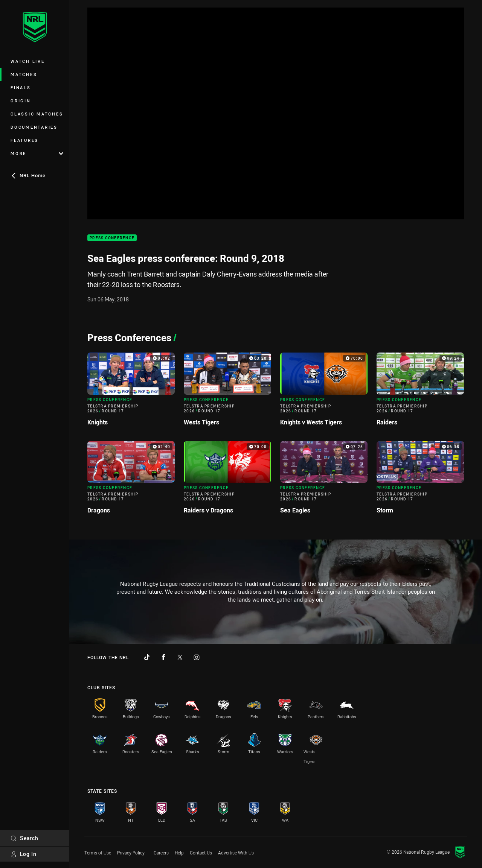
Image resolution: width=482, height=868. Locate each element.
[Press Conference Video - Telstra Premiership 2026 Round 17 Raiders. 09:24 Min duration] (420, 392)
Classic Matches (37, 114)
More (37, 153)
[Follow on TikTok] (147, 657)
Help (179, 853)
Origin (21, 101)
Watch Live (28, 61)
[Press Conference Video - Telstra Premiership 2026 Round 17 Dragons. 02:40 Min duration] (131, 480)
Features (24, 140)
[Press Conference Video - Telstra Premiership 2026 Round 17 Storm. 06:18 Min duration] (420, 480)
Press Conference (112, 238)
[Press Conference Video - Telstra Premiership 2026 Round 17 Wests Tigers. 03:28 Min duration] (227, 392)
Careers (161, 853)
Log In (24, 854)
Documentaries (34, 127)
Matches (24, 74)
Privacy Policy (131, 853)
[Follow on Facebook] (163, 657)
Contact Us (201, 853)
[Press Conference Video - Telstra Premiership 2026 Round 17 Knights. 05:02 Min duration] (131, 392)
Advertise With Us (236, 853)
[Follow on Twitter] (180, 657)
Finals (21, 87)
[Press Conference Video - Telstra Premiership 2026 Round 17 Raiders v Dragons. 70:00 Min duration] (227, 480)
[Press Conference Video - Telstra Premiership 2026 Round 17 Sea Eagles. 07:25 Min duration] (324, 480)
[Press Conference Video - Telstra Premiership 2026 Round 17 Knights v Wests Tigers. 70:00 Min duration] (324, 392)
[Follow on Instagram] (197, 657)
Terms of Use (98, 853)
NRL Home (28, 175)
